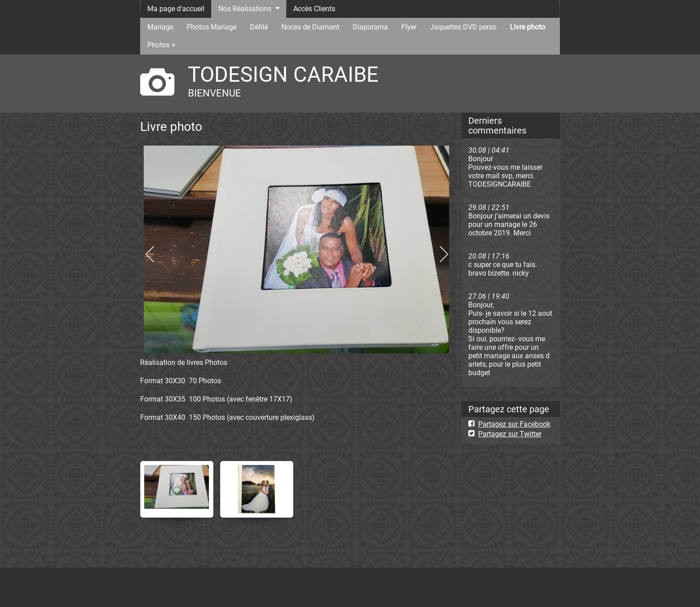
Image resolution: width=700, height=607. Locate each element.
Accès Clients (314, 9)
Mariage (160, 27)
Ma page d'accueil (176, 9)
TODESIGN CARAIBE (283, 74)
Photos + (161, 45)
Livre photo (527, 27)
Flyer (409, 27)
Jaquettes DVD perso (463, 27)
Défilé (259, 27)
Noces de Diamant (310, 27)
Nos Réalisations (245, 9)
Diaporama (370, 27)
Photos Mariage (212, 27)
